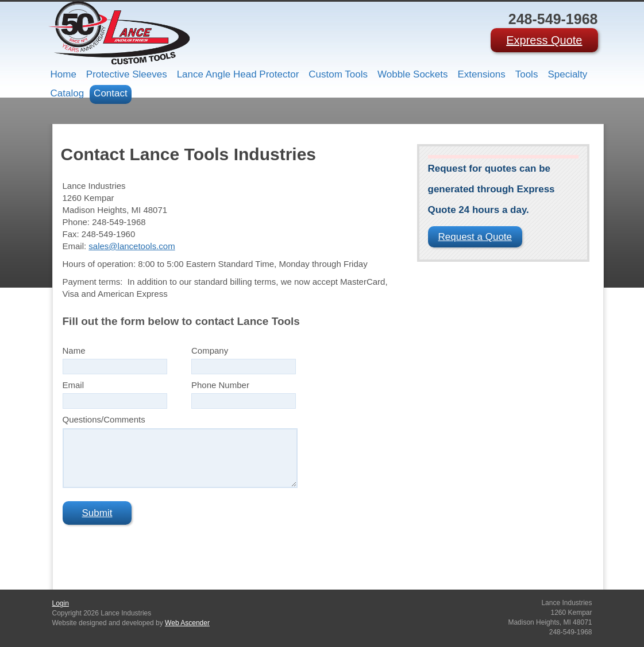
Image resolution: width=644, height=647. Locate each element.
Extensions (482, 74)
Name (74, 350)
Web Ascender (187, 623)
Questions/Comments (104, 419)
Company (210, 350)
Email (74, 385)
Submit (97, 513)
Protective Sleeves (127, 74)
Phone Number (220, 385)
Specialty (567, 74)
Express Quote (544, 40)
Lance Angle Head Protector (238, 74)
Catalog (68, 93)
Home (63, 74)
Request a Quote (475, 237)
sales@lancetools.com (132, 246)
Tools (527, 74)
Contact (111, 93)
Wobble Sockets (413, 74)
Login (61, 603)
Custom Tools (338, 74)
